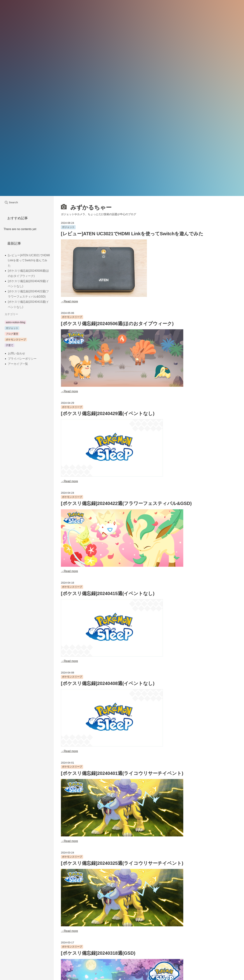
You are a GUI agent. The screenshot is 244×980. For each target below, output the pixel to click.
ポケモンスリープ (72, 317)
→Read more (69, 301)
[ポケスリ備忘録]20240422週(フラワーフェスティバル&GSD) (126, 503)
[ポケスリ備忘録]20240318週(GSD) (98, 953)
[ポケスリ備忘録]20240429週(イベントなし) (108, 413)
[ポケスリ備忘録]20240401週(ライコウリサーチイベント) (122, 773)
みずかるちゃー (86, 207)
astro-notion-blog (15, 322)
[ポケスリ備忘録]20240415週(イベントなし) (108, 593)
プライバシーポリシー (22, 359)
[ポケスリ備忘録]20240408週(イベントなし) (108, 683)
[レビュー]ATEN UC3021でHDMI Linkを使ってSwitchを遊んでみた (132, 234)
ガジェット (68, 227)
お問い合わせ (16, 353)
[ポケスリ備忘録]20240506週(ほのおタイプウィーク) (117, 324)
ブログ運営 (12, 334)
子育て (9, 345)
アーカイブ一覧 (18, 364)
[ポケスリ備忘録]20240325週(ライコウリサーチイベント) (122, 863)
